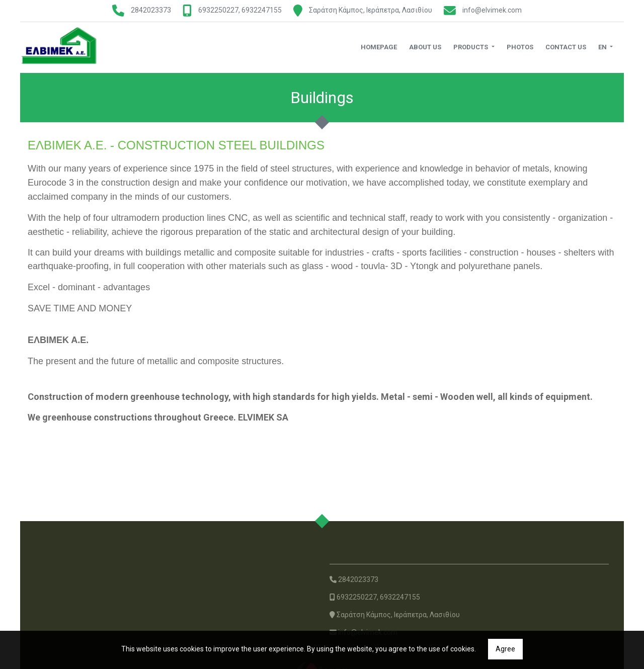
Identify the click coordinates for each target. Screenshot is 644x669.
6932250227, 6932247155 (240, 10)
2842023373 (151, 10)
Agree (505, 649)
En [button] (603, 47)
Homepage (379, 47)
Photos (520, 47)
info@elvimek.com (492, 10)
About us (425, 47)
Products (471, 47)
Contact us (566, 47)
